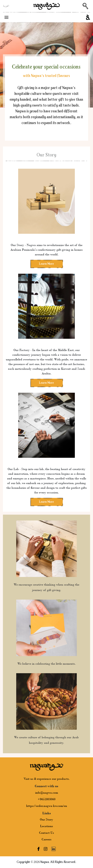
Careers (46, 839)
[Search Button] (85, 6)
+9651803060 (47, 799)
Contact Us (46, 833)
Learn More (46, 264)
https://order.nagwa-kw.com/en (47, 806)
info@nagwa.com (47, 793)
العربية (6, 6)
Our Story (46, 819)
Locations (46, 826)
